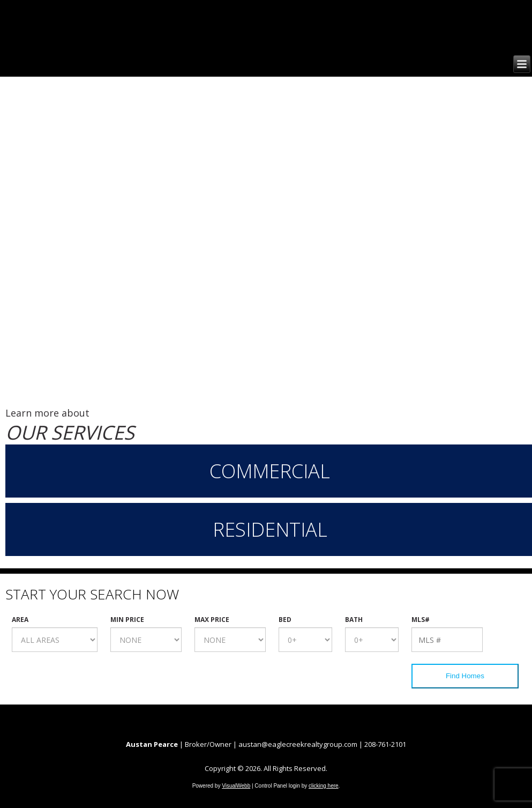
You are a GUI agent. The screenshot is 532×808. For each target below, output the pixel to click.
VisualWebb (236, 786)
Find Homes (465, 676)
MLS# (421, 620)
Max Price (212, 620)
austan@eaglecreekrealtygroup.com (298, 744)
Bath (354, 620)
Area (20, 620)
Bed (285, 620)
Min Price (127, 620)
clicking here (324, 786)
